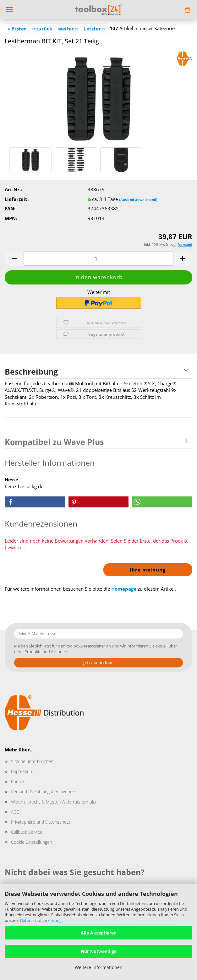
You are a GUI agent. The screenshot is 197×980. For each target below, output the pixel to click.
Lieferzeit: (17, 199)
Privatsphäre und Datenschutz (41, 822)
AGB (15, 812)
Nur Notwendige (99, 951)
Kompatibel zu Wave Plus (54, 442)
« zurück (42, 29)
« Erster (17, 29)
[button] (14, 259)
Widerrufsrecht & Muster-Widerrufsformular (54, 802)
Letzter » (94, 29)
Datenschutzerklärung (41, 920)
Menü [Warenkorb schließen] (9, 9)
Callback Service (27, 832)
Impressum (22, 771)
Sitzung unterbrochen (32, 761)
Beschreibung (31, 371)
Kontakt (19, 781)
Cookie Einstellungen (32, 842)
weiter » (68, 29)
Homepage (124, 589)
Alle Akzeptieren (99, 933)
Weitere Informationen (99, 967)
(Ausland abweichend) (138, 200)
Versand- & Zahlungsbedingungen (44, 791)
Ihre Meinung (148, 570)
